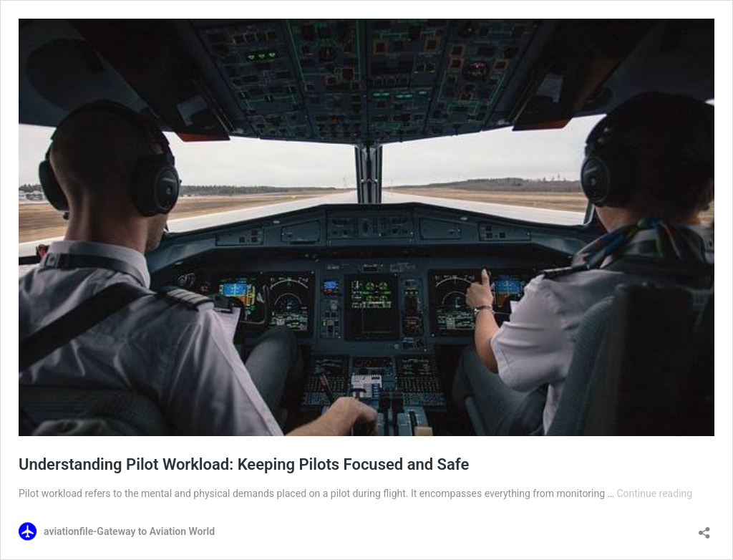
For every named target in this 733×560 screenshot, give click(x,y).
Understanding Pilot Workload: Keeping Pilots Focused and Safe (244, 464)
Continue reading (654, 493)
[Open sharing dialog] (704, 528)
